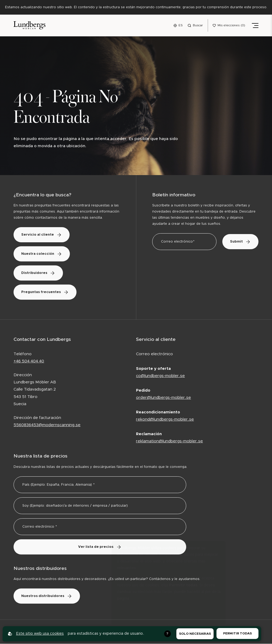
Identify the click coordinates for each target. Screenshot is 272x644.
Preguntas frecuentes (46, 293)
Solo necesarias (195, 634)
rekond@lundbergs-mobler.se (165, 420)
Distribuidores (39, 274)
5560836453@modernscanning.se (47, 425)
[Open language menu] (178, 26)
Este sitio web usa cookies (40, 634)
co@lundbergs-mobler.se (160, 376)
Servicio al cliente (42, 235)
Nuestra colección (42, 254)
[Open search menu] (195, 26)
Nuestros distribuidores (47, 597)
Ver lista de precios (100, 547)
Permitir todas (237, 633)
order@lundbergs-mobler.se (163, 398)
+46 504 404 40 (29, 362)
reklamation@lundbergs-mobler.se (169, 442)
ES (181, 25)
